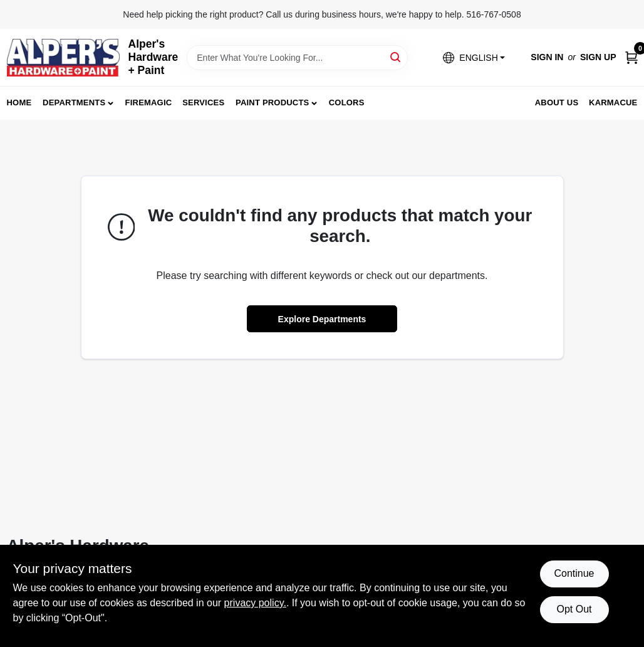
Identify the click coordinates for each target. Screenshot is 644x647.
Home (19, 103)
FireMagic (149, 103)
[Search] (396, 57)
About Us (557, 103)
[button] (474, 57)
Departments (74, 103)
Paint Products (272, 103)
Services (203, 103)
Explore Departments (322, 319)
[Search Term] (297, 58)
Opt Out (574, 609)
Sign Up (598, 57)
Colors (347, 103)
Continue (574, 573)
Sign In (547, 57)
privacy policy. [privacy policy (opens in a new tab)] (255, 603)
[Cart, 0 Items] (631, 57)
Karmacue (613, 103)
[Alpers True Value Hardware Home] (63, 58)
